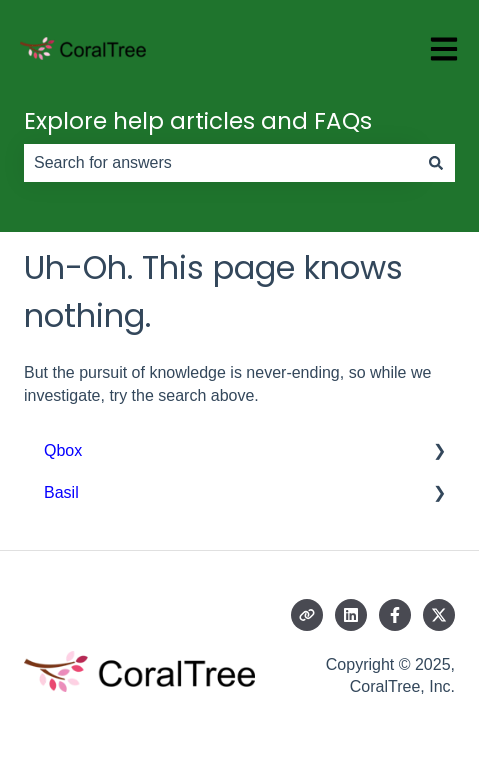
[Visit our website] (307, 615)
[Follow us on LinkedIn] (351, 615)
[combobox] (220, 163)
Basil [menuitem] (61, 492)
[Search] (436, 163)
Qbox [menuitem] (63, 450)
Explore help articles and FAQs (198, 121)
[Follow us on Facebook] (395, 615)
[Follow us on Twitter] (439, 615)
